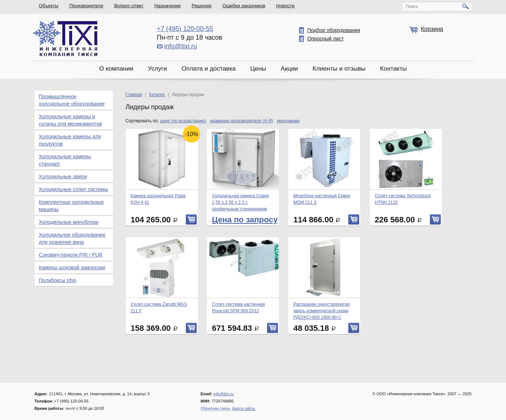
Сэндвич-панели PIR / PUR (71, 255)
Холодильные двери (63, 177)
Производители (86, 6)
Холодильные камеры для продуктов (70, 140)
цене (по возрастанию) (183, 121)
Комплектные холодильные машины (71, 206)
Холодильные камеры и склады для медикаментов (70, 120)
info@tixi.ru (181, 46)
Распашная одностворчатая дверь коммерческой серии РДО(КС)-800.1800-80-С (321, 311)
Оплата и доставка (209, 69)
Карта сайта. (244, 408)
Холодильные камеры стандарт (65, 160)
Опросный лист (326, 39)
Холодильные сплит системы (74, 189)
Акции (290, 69)
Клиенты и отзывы (339, 69)
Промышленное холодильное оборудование (72, 100)
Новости (285, 6)
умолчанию (288, 121)
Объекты (49, 6)
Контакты (393, 69)
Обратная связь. (216, 408)
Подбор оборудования (334, 30)
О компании (116, 69)
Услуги (157, 69)
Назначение (168, 6)
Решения (201, 6)
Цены (258, 69)
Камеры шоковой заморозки (72, 268)
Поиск (412, 7)
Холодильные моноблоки (69, 222)
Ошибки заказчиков (244, 6)
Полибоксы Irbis (58, 280)
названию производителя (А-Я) (241, 121)
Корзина (432, 29)
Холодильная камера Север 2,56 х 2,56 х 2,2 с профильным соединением (241, 202)
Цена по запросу (245, 220)
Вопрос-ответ (129, 6)
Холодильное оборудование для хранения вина (72, 238)
